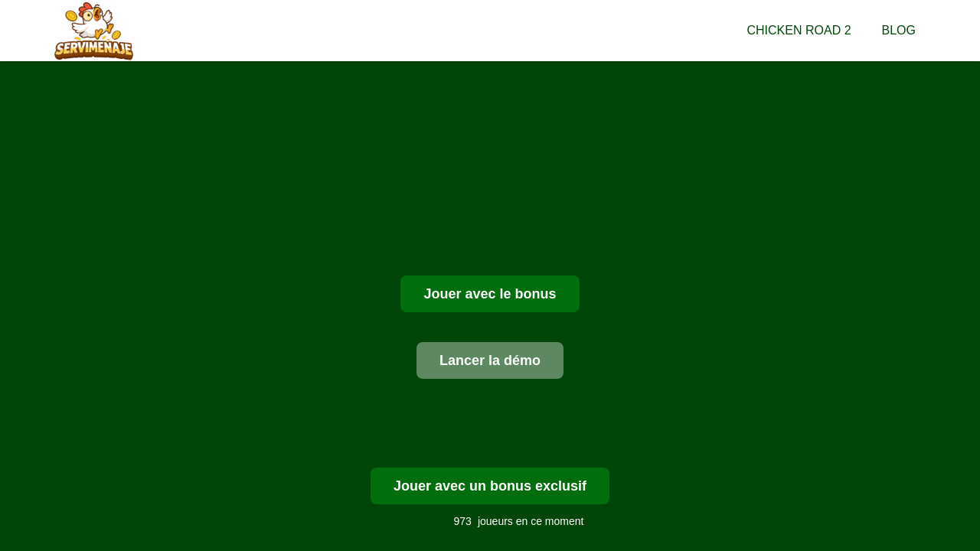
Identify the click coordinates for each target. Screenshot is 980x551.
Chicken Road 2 (799, 30)
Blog (899, 30)
